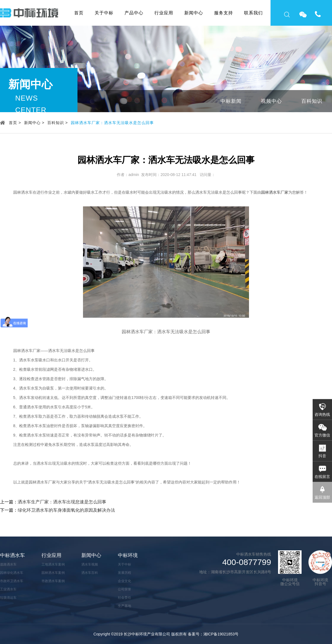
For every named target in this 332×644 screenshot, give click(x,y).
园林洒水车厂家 (275, 192)
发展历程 (124, 573)
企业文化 (124, 581)
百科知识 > (58, 123)
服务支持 (224, 13)
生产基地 (124, 606)
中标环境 (128, 555)
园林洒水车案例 (53, 573)
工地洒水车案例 (53, 564)
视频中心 (271, 101)
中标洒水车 (12, 555)
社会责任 (124, 598)
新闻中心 (194, 13)
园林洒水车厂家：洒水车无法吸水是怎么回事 (112, 123)
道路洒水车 (8, 564)
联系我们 (253, 13)
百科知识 (312, 101)
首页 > (15, 123)
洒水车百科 (90, 573)
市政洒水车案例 (53, 581)
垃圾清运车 (8, 598)
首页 (79, 13)
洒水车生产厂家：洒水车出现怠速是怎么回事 (62, 502)
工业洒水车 (8, 589)
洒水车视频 (90, 564)
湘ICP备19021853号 (221, 634)
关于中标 (104, 13)
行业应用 (164, 13)
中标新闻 (231, 101)
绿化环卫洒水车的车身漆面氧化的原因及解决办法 (66, 510)
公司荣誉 (124, 589)
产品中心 (134, 13)
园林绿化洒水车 (12, 573)
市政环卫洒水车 (12, 581)
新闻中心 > (34, 123)
